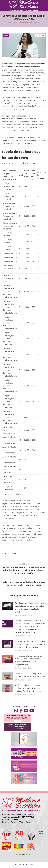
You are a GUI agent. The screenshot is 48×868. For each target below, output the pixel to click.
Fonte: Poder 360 (9, 554)
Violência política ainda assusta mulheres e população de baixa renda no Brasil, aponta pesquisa (29, 688)
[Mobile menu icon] (44, 6)
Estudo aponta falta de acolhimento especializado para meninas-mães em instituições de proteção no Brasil (30, 607)
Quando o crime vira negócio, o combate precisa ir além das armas (30, 675)
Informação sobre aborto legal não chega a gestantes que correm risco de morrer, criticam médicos (30, 644)
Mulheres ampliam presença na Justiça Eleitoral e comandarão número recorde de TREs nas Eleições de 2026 (28, 660)
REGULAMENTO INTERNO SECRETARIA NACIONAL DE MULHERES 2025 (18, 727)
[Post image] (7, 606)
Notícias (6, 36)
